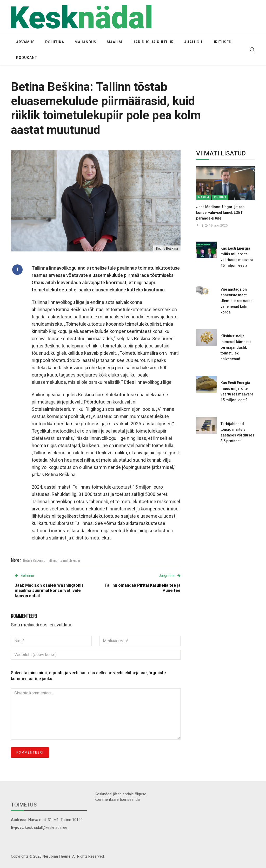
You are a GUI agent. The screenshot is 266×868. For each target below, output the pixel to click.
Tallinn (51, 560)
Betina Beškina (33, 560)
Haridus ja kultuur (153, 42)
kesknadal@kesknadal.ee (46, 828)
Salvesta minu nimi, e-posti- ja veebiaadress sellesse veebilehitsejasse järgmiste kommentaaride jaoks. (88, 676)
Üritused (222, 42)
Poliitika (55, 42)
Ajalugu (193, 42)
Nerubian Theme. (57, 856)
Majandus (85, 42)
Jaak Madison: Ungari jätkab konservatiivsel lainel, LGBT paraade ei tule (220, 213)
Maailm (114, 42)
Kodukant (27, 58)
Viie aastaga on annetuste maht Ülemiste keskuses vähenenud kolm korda (237, 301)
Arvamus (25, 42)
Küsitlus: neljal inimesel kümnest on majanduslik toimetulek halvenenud (236, 347)
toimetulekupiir (70, 560)
